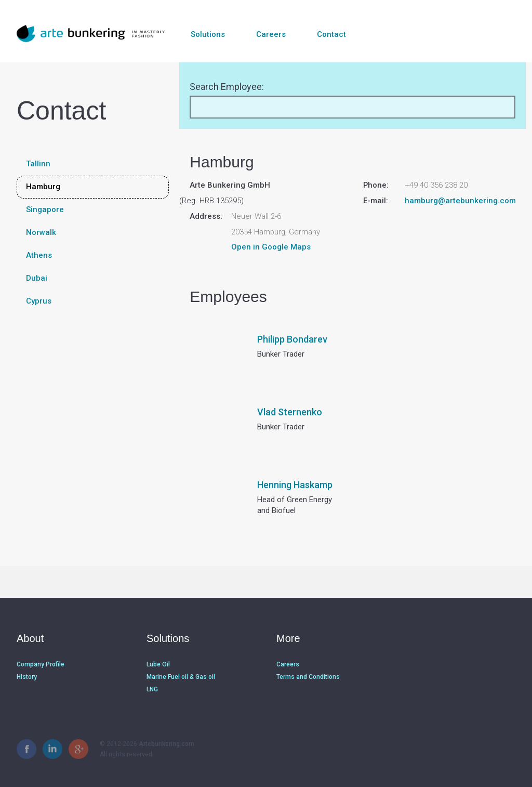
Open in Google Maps (271, 247)
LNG (152, 689)
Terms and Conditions (308, 677)
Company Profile (41, 664)
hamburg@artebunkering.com (460, 201)
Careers (271, 34)
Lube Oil (158, 664)
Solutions (208, 34)
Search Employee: (227, 87)
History (27, 677)
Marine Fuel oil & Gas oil (181, 677)
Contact (331, 34)
